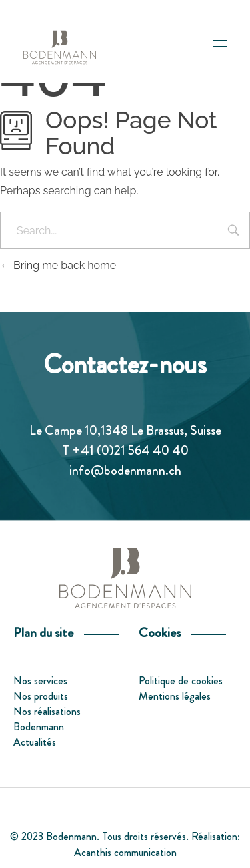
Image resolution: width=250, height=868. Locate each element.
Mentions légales (175, 696)
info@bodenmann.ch (125, 470)
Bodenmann (39, 727)
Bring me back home (58, 265)
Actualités (35, 742)
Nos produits (41, 696)
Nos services (40, 681)
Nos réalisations (47, 711)
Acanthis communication (125, 852)
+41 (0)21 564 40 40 (130, 450)
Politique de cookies (181, 681)
